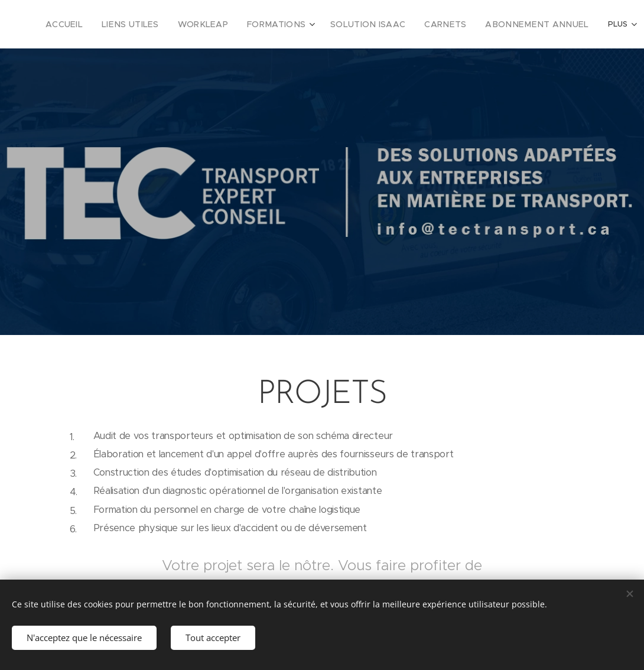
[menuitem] (88, 24)
